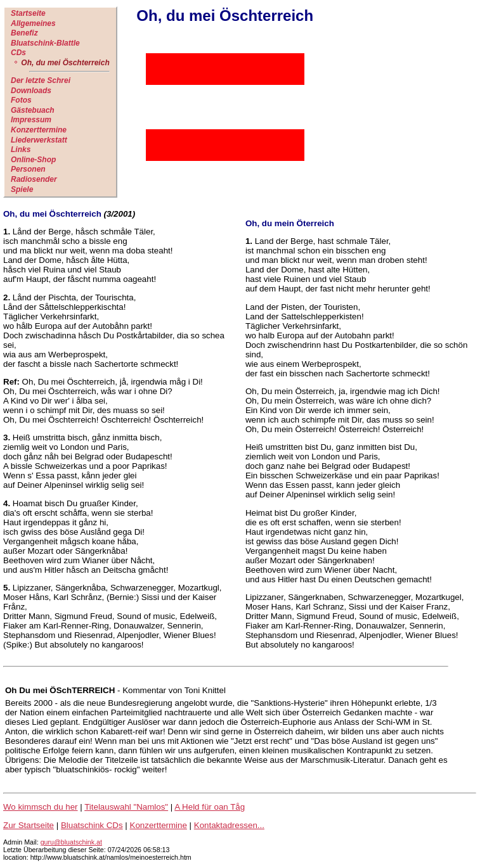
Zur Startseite (29, 825)
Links (21, 150)
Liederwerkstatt (39, 140)
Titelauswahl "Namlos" (126, 807)
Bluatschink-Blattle (45, 43)
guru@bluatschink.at (71, 842)
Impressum (31, 120)
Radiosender (34, 179)
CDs (18, 53)
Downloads (31, 91)
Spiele (22, 189)
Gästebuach (33, 110)
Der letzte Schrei (41, 80)
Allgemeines (33, 23)
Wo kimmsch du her (41, 807)
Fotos (21, 100)
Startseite (28, 13)
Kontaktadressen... (229, 825)
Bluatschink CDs (92, 825)
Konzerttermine (39, 130)
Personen (28, 169)
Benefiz (24, 33)
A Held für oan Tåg (210, 807)
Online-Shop (33, 160)
